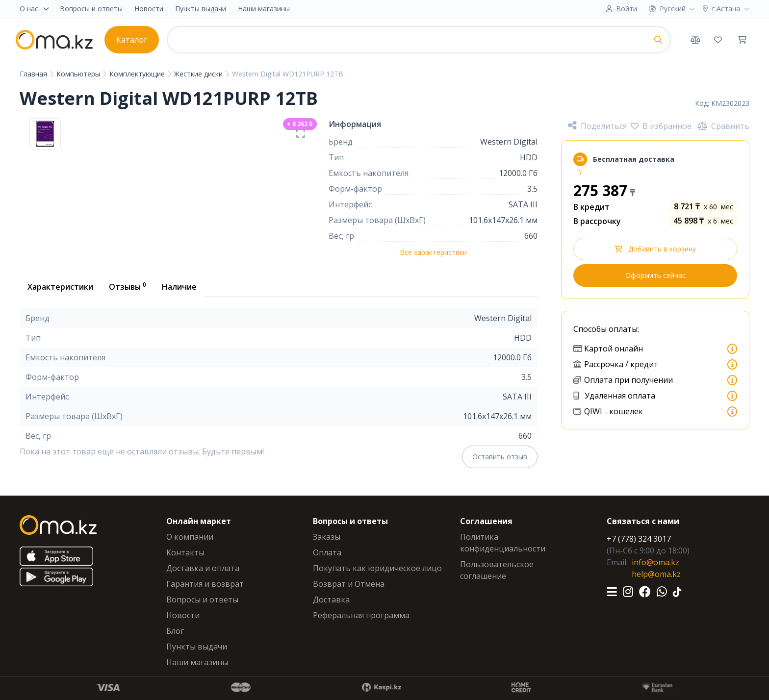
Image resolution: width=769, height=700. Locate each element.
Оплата (327, 552)
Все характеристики (433, 252)
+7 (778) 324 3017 (639, 539)
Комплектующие (138, 74)
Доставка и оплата (203, 568)
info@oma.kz (655, 562)
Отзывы (128, 286)
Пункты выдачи (201, 9)
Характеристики (60, 287)
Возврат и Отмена (349, 584)
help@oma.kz (656, 574)
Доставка (331, 600)
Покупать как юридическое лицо (377, 568)
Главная (34, 74)
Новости (149, 9)
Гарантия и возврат (205, 584)
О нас (35, 9)
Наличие (179, 287)
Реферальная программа (361, 615)
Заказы (327, 537)
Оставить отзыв (500, 457)
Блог (175, 631)
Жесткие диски (199, 74)
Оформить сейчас (655, 275)
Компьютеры (79, 74)
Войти (627, 9)
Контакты (185, 552)
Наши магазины (264, 9)
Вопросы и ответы (91, 9)
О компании (190, 537)
